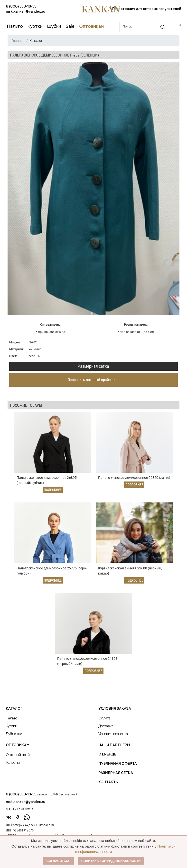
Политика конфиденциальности (111, 861)
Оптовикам (18, 745)
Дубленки (14, 734)
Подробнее (53, 490)
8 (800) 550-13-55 (21, 7)
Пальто (12, 718)
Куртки (12, 726)
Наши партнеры (114, 745)
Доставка (106, 726)
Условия (13, 763)
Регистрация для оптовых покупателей (147, 9)
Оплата (104, 718)
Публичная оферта (118, 764)
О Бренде (107, 755)
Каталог (14, 709)
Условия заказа (115, 709)
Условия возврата (113, 734)
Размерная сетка (93, 366)
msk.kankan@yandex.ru (25, 12)
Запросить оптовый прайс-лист (93, 380)
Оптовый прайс (19, 755)
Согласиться (59, 861)
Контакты (108, 782)
